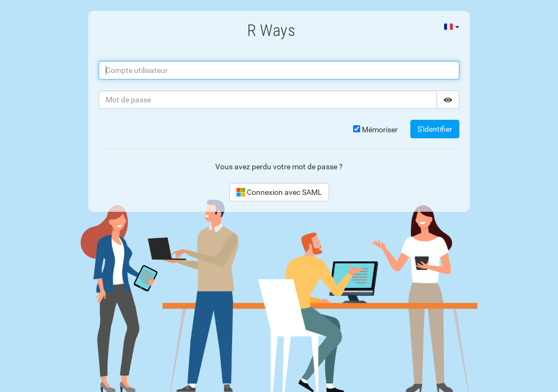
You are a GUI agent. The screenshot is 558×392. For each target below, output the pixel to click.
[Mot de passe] (268, 100)
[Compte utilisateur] (279, 70)
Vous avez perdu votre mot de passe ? (279, 167)
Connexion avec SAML (279, 192)
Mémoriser (375, 130)
